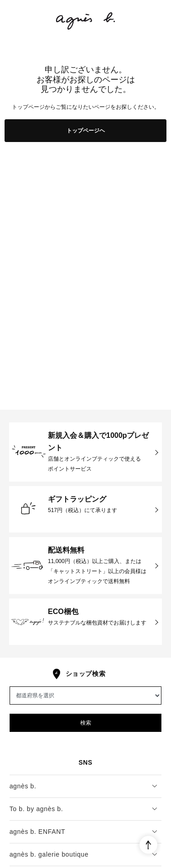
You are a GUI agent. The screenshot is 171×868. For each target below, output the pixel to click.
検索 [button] (86, 723)
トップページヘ (86, 131)
